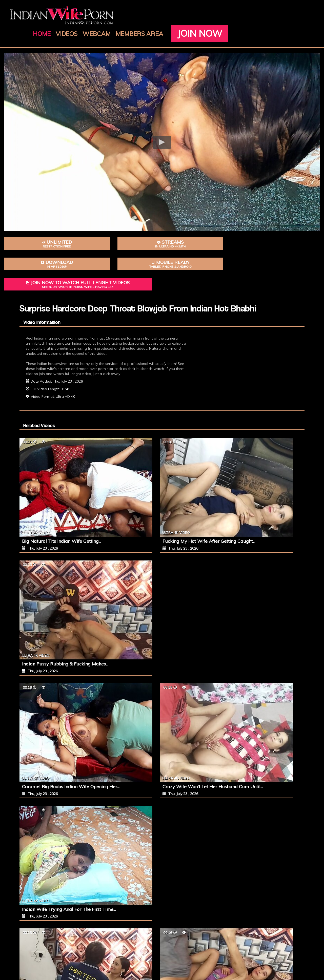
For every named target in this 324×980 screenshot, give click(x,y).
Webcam (185, 15)
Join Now (153, 26)
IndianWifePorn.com (171, 964)
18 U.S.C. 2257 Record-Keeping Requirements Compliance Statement (172, 949)
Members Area (228, 15)
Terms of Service (169, 944)
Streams (81, 237)
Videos (155, 15)
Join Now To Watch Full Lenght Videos (270, 240)
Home (130, 15)
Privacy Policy (197, 944)
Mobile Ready (189, 237)
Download (135, 237)
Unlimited (27, 237)
